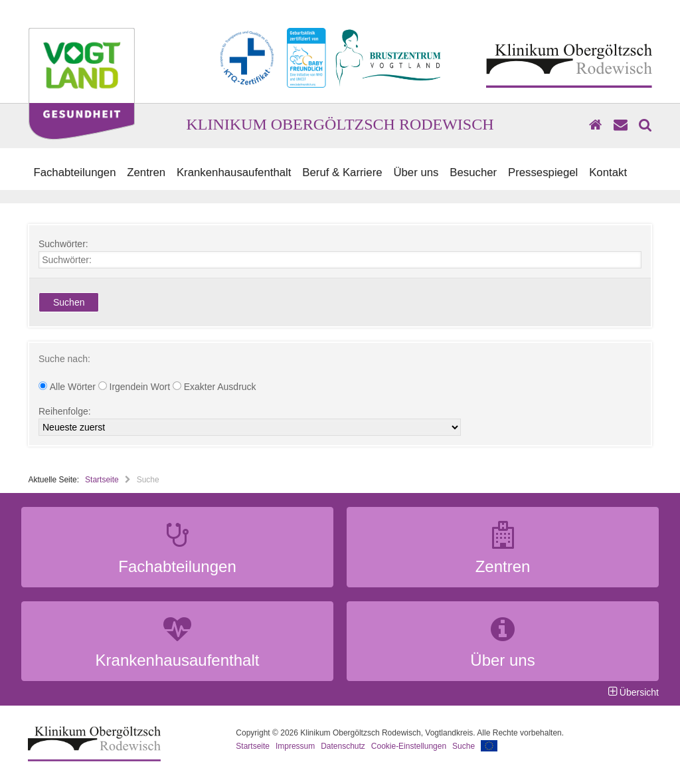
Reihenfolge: (65, 411)
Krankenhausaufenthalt (234, 172)
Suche (464, 746)
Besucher (473, 172)
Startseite (102, 480)
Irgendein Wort (135, 387)
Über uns (416, 172)
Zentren (146, 172)
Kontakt (608, 172)
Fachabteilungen (74, 172)
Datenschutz (343, 746)
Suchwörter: (63, 244)
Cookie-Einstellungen (409, 746)
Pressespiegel (543, 172)
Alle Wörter (68, 387)
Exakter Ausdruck (214, 387)
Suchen (69, 302)
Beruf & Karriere (342, 172)
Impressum (295, 746)
